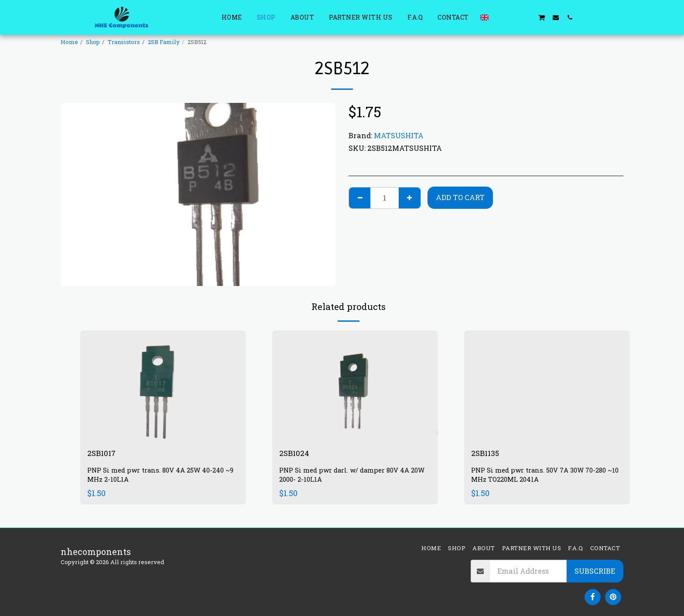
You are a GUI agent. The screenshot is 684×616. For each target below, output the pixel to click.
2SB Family (164, 42)
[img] (163, 386)
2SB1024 (296, 454)
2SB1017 (104, 454)
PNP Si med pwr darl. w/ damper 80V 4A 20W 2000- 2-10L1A (349, 476)
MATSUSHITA (399, 135)
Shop (93, 42)
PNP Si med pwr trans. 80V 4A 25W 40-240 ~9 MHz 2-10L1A (161, 476)
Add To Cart (460, 197)
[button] (499, 17)
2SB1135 (487, 454)
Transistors (124, 42)
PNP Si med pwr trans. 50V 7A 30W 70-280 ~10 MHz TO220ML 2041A (545, 476)
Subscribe (595, 571)
